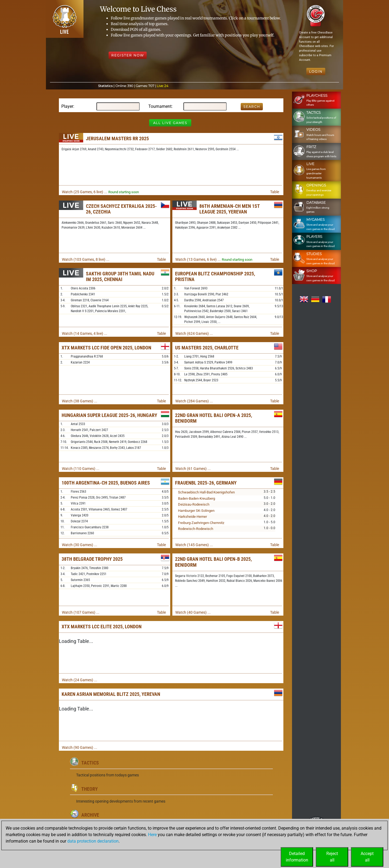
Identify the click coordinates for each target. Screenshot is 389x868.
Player (67, 106)
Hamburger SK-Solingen (196, 511)
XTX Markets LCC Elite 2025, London (102, 627)
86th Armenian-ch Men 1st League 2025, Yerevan (229, 209)
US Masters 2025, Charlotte (207, 348)
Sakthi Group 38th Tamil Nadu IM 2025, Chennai (120, 277)
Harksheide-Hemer (192, 517)
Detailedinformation (297, 857)
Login (316, 71)
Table (275, 192)
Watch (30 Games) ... (80, 545)
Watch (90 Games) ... (80, 747)
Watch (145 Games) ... (194, 545)
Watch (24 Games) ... (80, 680)
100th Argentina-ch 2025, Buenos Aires (106, 483)
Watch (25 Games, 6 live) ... (85, 192)
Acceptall (367, 857)
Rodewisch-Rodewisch (196, 529)
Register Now (128, 55)
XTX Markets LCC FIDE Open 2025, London (106, 348)
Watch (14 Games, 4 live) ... (85, 333)
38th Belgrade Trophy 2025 (92, 559)
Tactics (90, 763)
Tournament (160, 106)
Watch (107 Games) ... (81, 612)
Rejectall (332, 857)
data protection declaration (93, 841)
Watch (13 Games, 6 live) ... (198, 259)
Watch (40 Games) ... (193, 612)
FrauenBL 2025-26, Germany (206, 483)
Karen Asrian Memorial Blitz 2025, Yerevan (111, 694)
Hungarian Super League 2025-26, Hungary (109, 415)
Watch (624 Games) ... (194, 333)
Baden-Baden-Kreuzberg (197, 498)
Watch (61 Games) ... (193, 469)
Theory (90, 789)
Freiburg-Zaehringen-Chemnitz (201, 523)
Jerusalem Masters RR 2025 (117, 138)
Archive (90, 815)
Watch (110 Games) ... (81, 469)
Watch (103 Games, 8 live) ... (86, 259)
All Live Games (170, 123)
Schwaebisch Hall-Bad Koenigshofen (206, 492)
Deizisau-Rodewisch (194, 504)
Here (152, 835)
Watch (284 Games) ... (194, 401)
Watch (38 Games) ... (80, 401)
